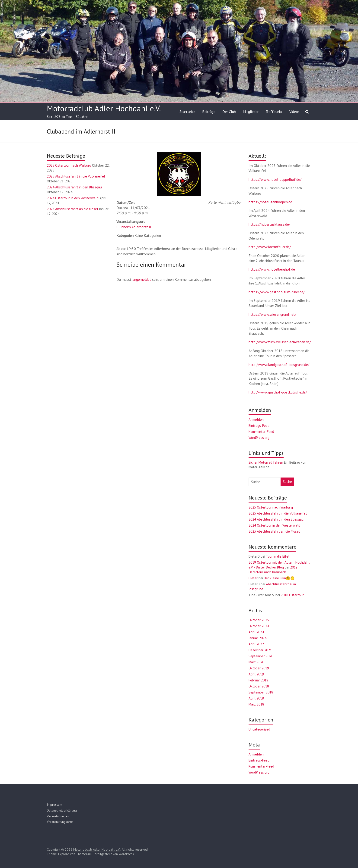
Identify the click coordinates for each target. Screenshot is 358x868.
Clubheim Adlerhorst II (134, 227)
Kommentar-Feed (261, 432)
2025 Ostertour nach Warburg (69, 165)
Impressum (54, 805)
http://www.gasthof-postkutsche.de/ (278, 392)
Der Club (229, 112)
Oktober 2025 (259, 620)
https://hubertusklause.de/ (269, 224)
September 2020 (261, 656)
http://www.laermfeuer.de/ (270, 247)
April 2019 (256, 674)
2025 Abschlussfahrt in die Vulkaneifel (76, 176)
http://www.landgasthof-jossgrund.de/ (279, 365)
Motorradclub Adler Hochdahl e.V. (104, 108)
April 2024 (256, 632)
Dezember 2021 (260, 650)
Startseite (187, 112)
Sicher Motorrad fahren (266, 462)
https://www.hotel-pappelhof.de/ (275, 179)
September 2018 (261, 692)
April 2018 (256, 698)
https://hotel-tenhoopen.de (270, 202)
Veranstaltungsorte (60, 822)
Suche (287, 482)
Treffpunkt (274, 112)
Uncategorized (259, 729)
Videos (294, 112)
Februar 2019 (258, 680)
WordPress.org (259, 438)
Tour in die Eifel (278, 556)
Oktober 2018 (259, 686)
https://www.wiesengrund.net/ (272, 314)
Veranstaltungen (58, 816)
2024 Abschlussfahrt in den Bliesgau (74, 187)
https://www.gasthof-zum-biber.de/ (277, 292)
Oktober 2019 (259, 668)
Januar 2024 (257, 638)
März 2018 (256, 704)
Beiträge (209, 112)
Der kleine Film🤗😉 (279, 578)
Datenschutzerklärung (62, 810)
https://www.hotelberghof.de (272, 269)
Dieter (253, 578)
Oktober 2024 (259, 626)
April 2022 (256, 644)
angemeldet (142, 279)
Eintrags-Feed (259, 426)
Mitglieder (251, 112)
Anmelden (256, 420)
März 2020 (256, 662)
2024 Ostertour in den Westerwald (73, 198)
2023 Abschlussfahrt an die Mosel (72, 209)
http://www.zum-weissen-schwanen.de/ (280, 342)
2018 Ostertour (292, 595)
